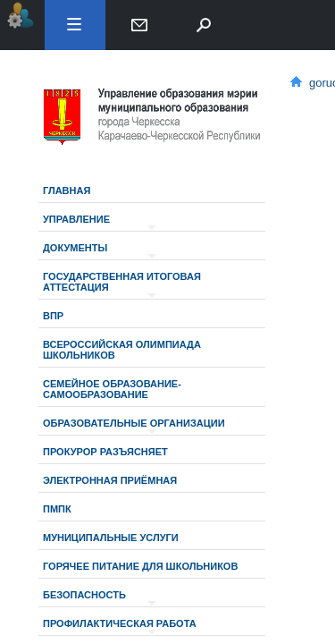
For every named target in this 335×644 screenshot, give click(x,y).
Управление (76, 219)
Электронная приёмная (110, 480)
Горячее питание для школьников (140, 566)
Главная (67, 191)
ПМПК (57, 509)
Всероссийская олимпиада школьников (122, 350)
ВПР (53, 316)
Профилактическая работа (120, 623)
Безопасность (84, 595)
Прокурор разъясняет (105, 452)
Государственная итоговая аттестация (122, 282)
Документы (75, 248)
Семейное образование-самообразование (112, 389)
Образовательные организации (134, 423)
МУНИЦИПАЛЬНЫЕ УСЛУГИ (111, 538)
